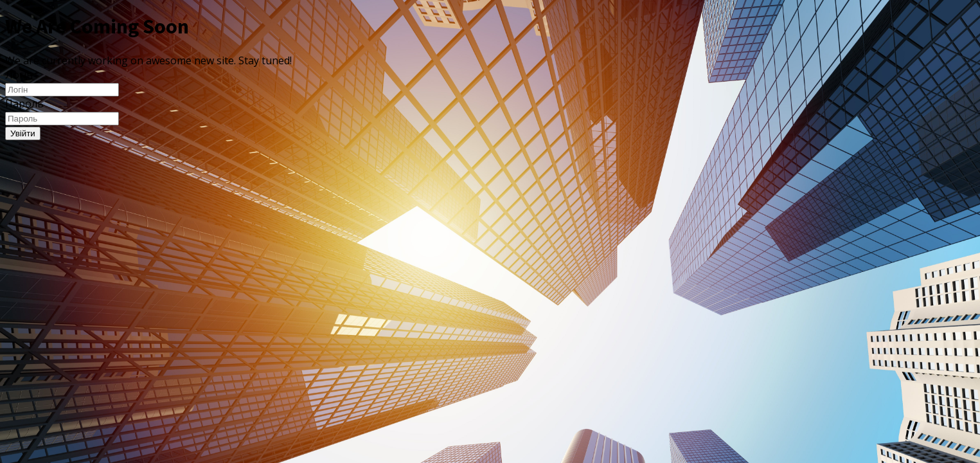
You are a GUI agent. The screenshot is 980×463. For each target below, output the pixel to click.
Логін (19, 75)
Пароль (24, 104)
